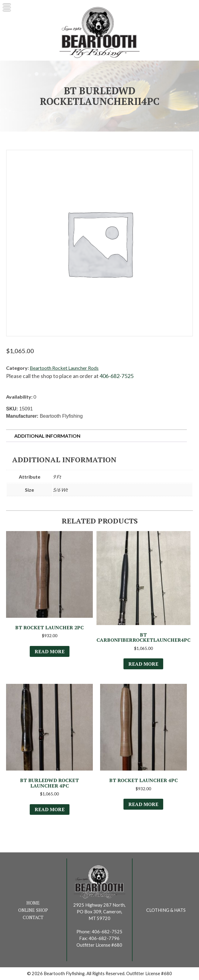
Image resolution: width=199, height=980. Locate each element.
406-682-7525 (116, 376)
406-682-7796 (104, 938)
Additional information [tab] (47, 436)
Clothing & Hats (166, 910)
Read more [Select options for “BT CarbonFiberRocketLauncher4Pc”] (143, 664)
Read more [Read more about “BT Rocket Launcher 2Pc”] (50, 651)
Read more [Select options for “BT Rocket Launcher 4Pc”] (143, 804)
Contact (33, 917)
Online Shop (33, 910)
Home (33, 903)
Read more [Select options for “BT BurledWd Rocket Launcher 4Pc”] (50, 809)
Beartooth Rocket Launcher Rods (64, 368)
